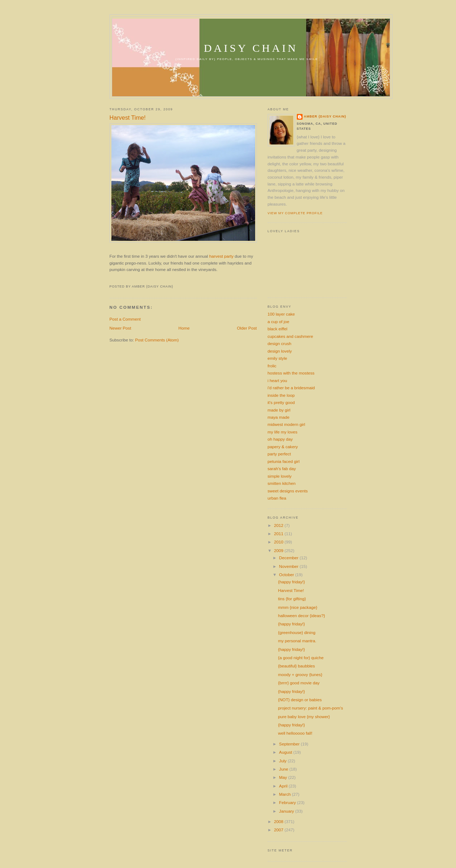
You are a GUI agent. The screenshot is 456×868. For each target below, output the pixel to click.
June (284, 769)
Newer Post (120, 328)
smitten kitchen (282, 483)
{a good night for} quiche (301, 658)
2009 (279, 550)
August (286, 752)
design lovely (280, 351)
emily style (278, 358)
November (289, 566)
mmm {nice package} (298, 607)
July (284, 761)
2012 (279, 525)
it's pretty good (281, 402)
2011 (279, 534)
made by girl (279, 410)
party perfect (279, 454)
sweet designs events (288, 491)
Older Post (247, 328)
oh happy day (280, 439)
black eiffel (278, 329)
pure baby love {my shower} (304, 717)
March (286, 794)
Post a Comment (125, 319)
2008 (279, 821)
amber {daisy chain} (325, 116)
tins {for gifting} (292, 599)
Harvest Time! (128, 118)
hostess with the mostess (291, 373)
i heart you (278, 380)
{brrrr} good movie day (299, 683)
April (284, 786)
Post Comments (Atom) (157, 340)
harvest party (221, 256)
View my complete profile (295, 213)
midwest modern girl (287, 424)
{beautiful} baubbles (297, 666)
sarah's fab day (282, 469)
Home (184, 328)
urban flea (277, 498)
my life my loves (283, 432)
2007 (279, 830)
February (288, 802)
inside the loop (281, 395)
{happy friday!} (292, 582)
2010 (279, 542)
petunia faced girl (284, 461)
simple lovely (280, 476)
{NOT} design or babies (300, 700)
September (290, 744)
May (284, 777)
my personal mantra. (297, 641)
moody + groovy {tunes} (300, 674)
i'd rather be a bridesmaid (291, 388)
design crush (280, 343)
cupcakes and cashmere (291, 336)
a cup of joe (278, 322)
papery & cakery (283, 447)
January (287, 811)
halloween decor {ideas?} (302, 616)
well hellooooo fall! (295, 733)
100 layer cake (281, 314)
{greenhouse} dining (297, 632)
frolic (272, 366)
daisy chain (251, 48)
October (287, 575)
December (289, 558)
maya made (279, 417)
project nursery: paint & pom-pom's (311, 708)
